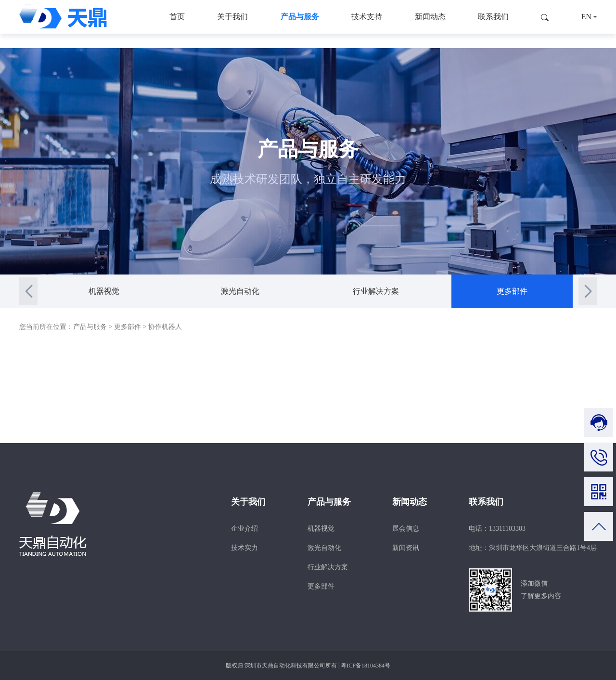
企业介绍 (244, 529)
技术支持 (367, 24)
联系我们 (493, 24)
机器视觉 (104, 291)
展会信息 (406, 529)
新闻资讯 (406, 548)
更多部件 (512, 291)
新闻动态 (430, 24)
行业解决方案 (376, 291)
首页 (177, 24)
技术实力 (244, 548)
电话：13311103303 (497, 529)
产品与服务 (300, 24)
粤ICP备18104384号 (366, 666)
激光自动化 (240, 291)
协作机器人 (165, 327)
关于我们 (232, 24)
